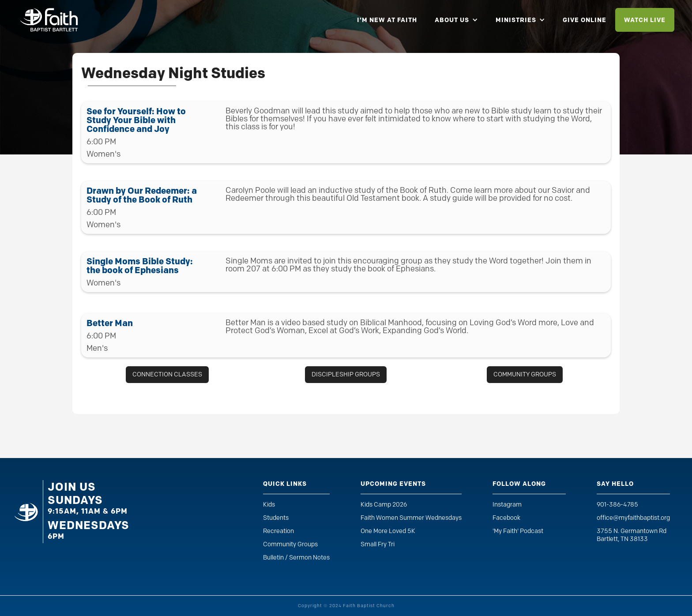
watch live (645, 20)
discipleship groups (346, 374)
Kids (269, 505)
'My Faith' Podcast (518, 531)
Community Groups (290, 544)
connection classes (167, 374)
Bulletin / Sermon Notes (296, 558)
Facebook (506, 518)
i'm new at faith (387, 20)
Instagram (507, 505)
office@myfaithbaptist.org (633, 518)
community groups (525, 374)
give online (585, 20)
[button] (456, 20)
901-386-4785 (617, 505)
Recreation (278, 531)
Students (276, 518)
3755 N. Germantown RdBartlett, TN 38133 (632, 535)
